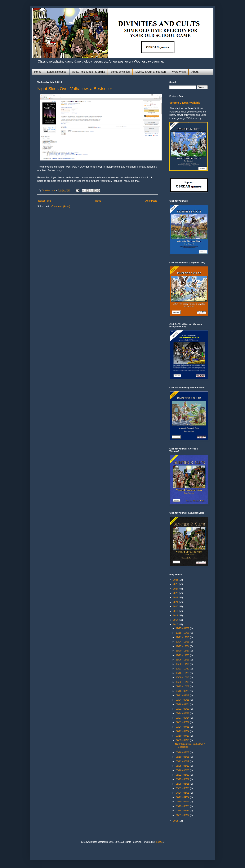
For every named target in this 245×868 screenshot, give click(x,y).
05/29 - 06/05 (183, 770)
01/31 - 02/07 (183, 815)
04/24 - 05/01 (183, 793)
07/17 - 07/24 (183, 731)
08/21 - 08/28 (183, 709)
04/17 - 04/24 (183, 797)
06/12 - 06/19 (183, 761)
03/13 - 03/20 (183, 806)
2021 (176, 602)
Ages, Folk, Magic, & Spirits (89, 72)
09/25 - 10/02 (183, 686)
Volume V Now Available (185, 103)
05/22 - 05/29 (183, 775)
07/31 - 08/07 (183, 722)
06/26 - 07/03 (183, 752)
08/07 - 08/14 (183, 718)
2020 (176, 607)
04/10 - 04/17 (183, 802)
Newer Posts (45, 201)
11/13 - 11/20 (183, 655)
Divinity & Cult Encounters (151, 72)
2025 (176, 584)
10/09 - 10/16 (183, 677)
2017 (176, 620)
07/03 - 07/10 (183, 740)
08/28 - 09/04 (183, 704)
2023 (176, 593)
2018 (176, 616)
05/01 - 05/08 (183, 788)
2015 (176, 821)
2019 (176, 611)
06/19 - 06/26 (183, 757)
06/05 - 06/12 (183, 766)
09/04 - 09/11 (183, 700)
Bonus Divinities (120, 72)
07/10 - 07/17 (183, 736)
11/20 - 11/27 (183, 651)
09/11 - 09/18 (183, 695)
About (195, 72)
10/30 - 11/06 (183, 664)
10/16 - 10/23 (183, 673)
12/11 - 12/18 (183, 637)
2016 (176, 625)
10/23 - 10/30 (183, 669)
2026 (176, 580)
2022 (176, 598)
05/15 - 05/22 (183, 779)
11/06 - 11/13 (183, 660)
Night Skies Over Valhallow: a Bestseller (75, 89)
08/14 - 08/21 (183, 713)
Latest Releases (57, 72)
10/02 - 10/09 (183, 682)
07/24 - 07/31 (183, 727)
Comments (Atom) (61, 206)
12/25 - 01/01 (183, 628)
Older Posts (151, 201)
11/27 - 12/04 (183, 646)
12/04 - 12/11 (183, 642)
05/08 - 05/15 (183, 784)
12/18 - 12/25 (183, 633)
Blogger (159, 842)
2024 (176, 589)
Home (38, 72)
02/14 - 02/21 (183, 811)
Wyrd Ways (179, 72)
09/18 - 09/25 (183, 691)
